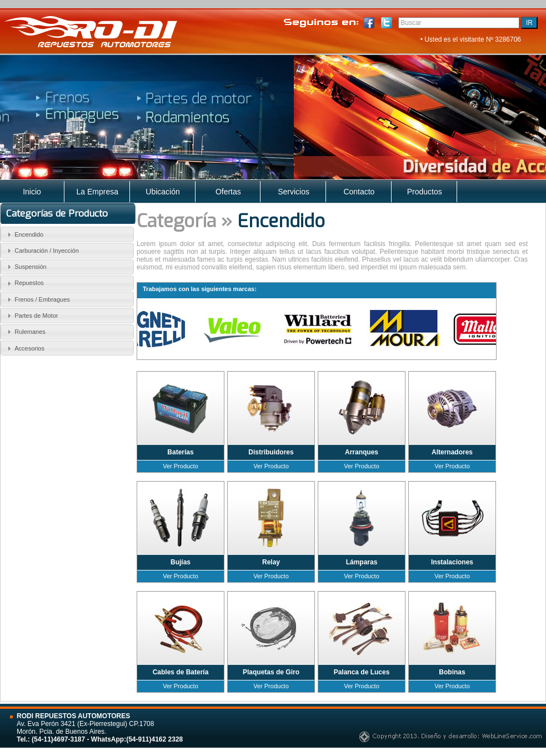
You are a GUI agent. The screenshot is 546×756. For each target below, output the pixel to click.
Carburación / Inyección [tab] (42, 251)
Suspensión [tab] (26, 267)
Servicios (294, 192)
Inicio (32, 192)
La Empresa (97, 192)
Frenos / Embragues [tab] (37, 299)
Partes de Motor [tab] (31, 316)
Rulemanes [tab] (25, 332)
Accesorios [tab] (24, 348)
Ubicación (162, 192)
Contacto (359, 192)
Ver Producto (181, 466)
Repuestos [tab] (24, 283)
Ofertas (228, 192)
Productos (425, 192)
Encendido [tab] (24, 234)
